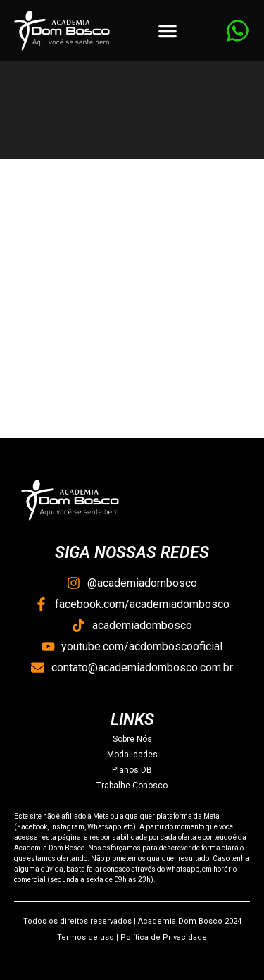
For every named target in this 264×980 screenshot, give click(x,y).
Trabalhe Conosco (132, 786)
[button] (168, 31)
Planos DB (132, 770)
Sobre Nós (132, 739)
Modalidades (132, 755)
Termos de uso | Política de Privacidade (132, 937)
